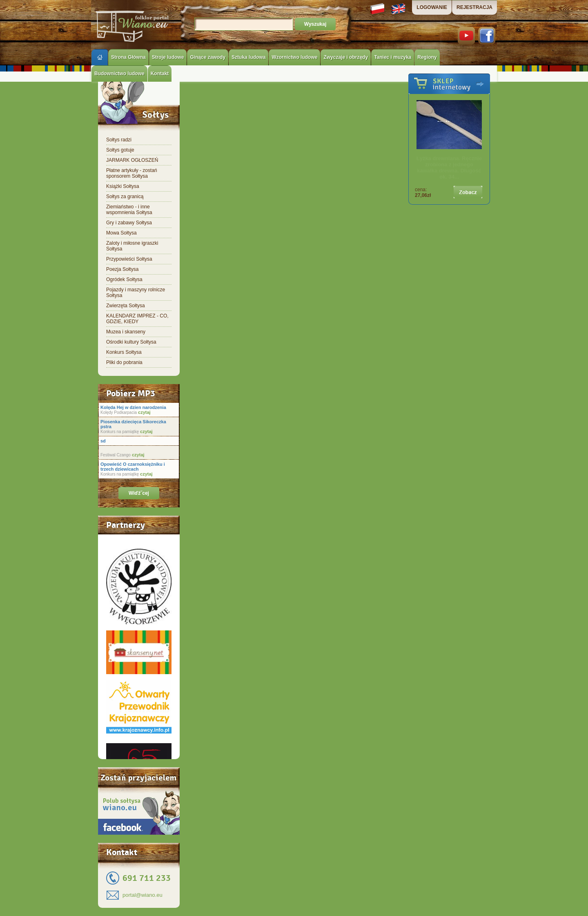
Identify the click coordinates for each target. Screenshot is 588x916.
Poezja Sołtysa (122, 269)
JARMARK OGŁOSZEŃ (132, 160)
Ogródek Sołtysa (124, 279)
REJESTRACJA (474, 7)
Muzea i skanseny (126, 332)
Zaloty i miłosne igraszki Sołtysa (132, 246)
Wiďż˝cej (139, 493)
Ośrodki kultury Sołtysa (131, 342)
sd (103, 441)
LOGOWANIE (432, 7)
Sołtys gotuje (120, 150)
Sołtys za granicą (125, 197)
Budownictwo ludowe (119, 74)
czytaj (144, 412)
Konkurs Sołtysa (124, 352)
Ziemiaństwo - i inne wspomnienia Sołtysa (129, 210)
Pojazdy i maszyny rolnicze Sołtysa (136, 293)
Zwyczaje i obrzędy (346, 57)
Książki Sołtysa (123, 186)
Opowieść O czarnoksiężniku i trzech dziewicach (133, 467)
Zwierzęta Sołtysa (126, 306)
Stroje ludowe (168, 57)
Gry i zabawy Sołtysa (129, 223)
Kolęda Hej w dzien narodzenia (133, 407)
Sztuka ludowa (248, 57)
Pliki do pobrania (124, 362)
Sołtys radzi (119, 140)
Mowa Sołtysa (121, 233)
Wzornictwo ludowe (294, 57)
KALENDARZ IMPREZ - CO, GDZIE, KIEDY (137, 319)
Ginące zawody (208, 57)
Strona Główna (128, 57)
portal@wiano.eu (143, 895)
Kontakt (160, 74)
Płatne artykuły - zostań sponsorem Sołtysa (132, 173)
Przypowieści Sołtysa (129, 259)
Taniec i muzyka (393, 57)
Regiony (427, 57)
